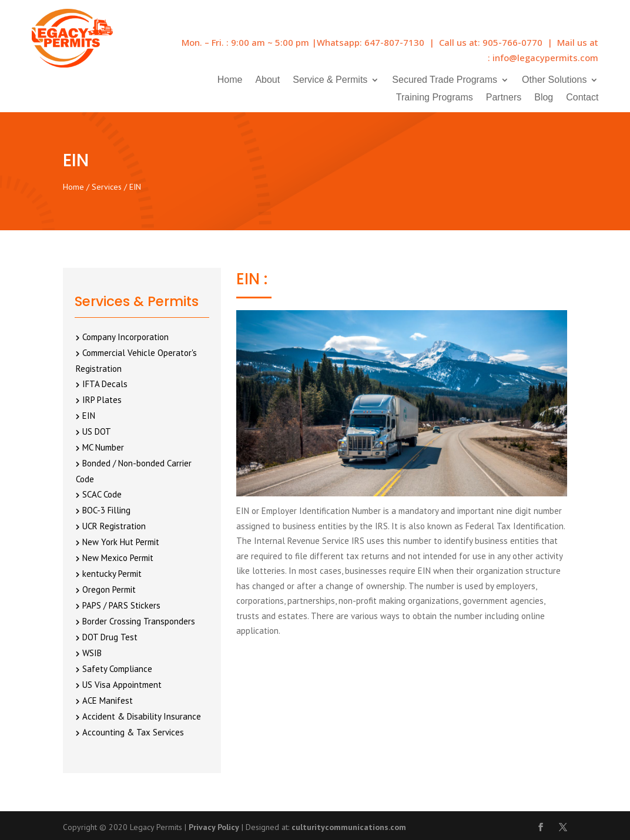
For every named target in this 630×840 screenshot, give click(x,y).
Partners (504, 98)
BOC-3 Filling (106, 510)
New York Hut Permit (121, 542)
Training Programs (435, 98)
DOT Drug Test (110, 637)
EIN (89, 416)
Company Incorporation (125, 337)
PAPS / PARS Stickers (121, 605)
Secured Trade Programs (445, 80)
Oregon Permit (109, 589)
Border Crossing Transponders (139, 621)
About (267, 80)
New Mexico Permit (118, 558)
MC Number (103, 447)
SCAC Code (102, 494)
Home (230, 80)
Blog (544, 98)
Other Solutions (554, 80)
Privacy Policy (214, 827)
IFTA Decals (105, 384)
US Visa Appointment (122, 685)
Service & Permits (330, 80)
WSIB (92, 653)
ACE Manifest (108, 700)
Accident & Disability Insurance (142, 716)
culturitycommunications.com (349, 827)
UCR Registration (114, 526)
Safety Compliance (117, 669)
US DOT (97, 431)
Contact (582, 98)
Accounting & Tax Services (133, 732)
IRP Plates (102, 400)
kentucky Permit (112, 574)
